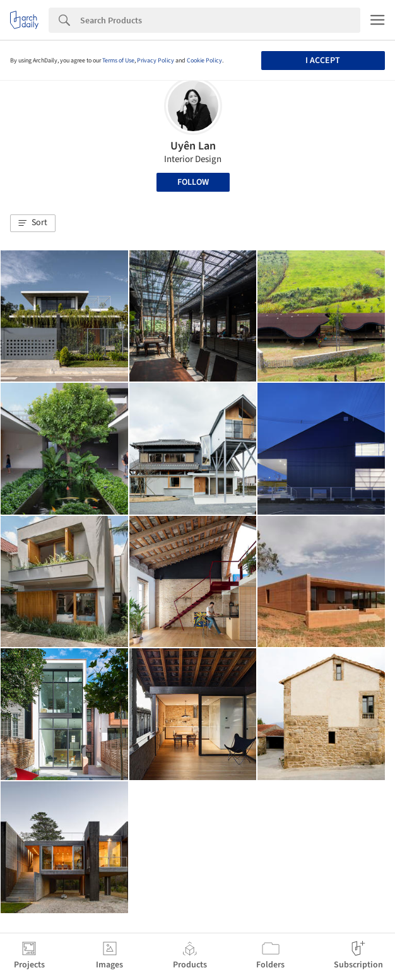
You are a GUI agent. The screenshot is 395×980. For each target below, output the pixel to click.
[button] (33, 223)
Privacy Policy (156, 61)
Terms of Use (118, 61)
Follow (193, 182)
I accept (323, 61)
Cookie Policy (204, 61)
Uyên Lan (193, 146)
